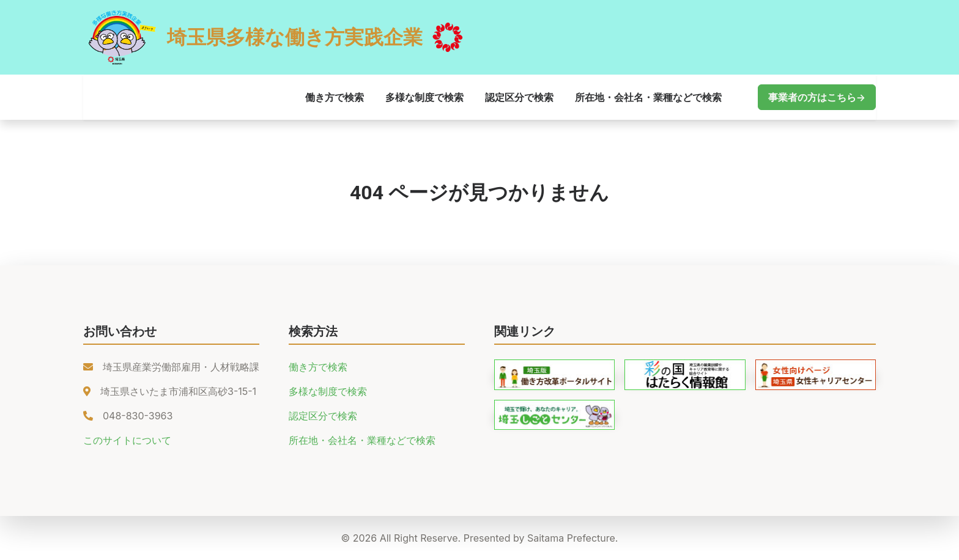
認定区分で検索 (519, 97)
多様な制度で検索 (424, 97)
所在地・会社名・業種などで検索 (648, 97)
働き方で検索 (335, 97)
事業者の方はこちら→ (817, 97)
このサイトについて (127, 440)
